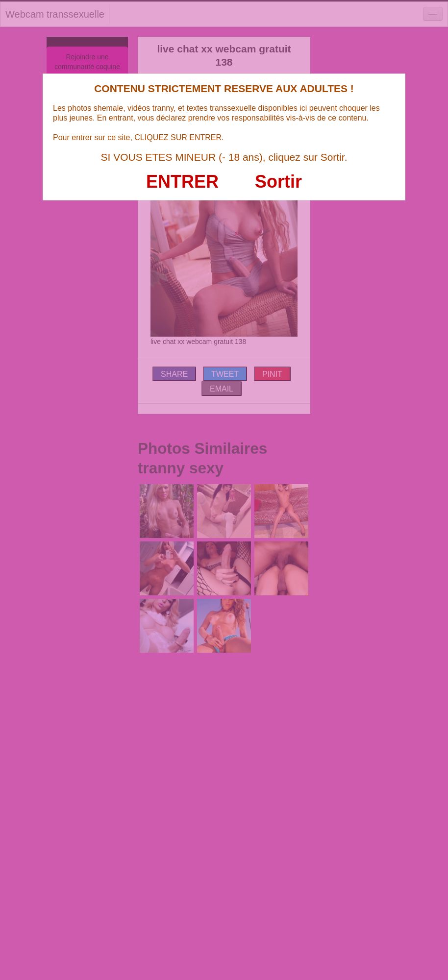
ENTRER (182, 182)
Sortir (278, 182)
